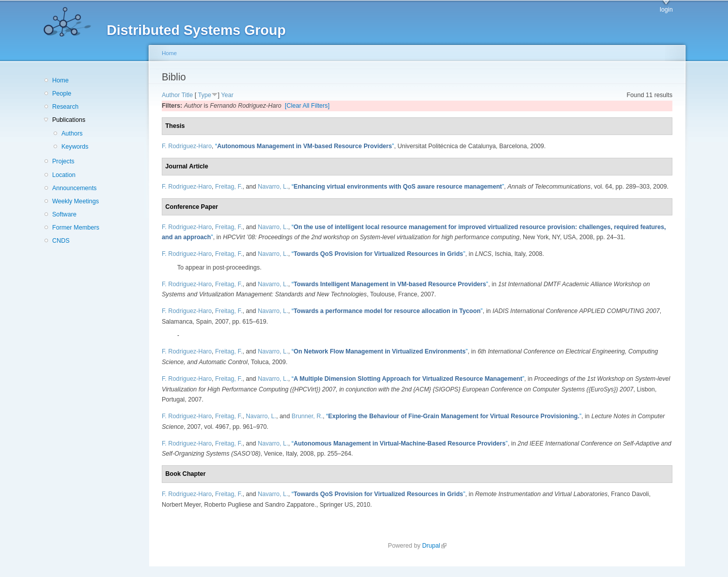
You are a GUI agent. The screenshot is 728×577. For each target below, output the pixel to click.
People (62, 94)
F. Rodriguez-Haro (187, 146)
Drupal (434, 546)
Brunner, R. (307, 416)
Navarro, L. (273, 187)
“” (304, 146)
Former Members (76, 228)
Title (187, 95)
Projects (63, 161)
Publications (69, 120)
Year (227, 95)
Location (64, 175)
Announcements (74, 188)
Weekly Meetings (75, 201)
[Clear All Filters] (307, 106)
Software (64, 214)
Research (65, 107)
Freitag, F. (229, 187)
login (666, 10)
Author (171, 95)
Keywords (75, 147)
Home (60, 80)
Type (204, 95)
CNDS (61, 241)
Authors (72, 134)
